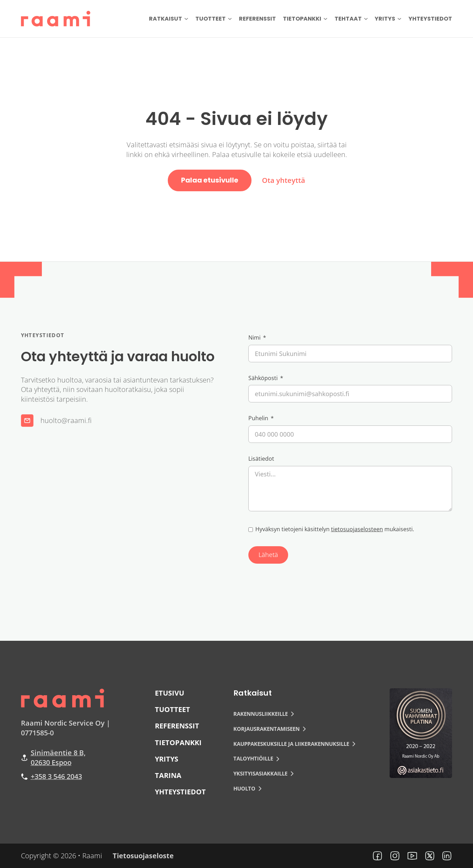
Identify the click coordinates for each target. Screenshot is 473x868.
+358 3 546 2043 (56, 776)
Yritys (385, 19)
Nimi (254, 337)
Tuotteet (211, 19)
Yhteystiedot (430, 19)
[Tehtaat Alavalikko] (366, 19)
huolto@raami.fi (66, 421)
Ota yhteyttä (284, 180)
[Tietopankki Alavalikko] (325, 19)
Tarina (168, 775)
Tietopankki (302, 19)
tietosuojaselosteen (357, 529)
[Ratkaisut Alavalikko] (186, 19)
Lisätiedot (261, 459)
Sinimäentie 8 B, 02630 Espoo (58, 757)
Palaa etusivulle (210, 180)
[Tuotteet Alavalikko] (230, 19)
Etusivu (170, 693)
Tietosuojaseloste (143, 856)
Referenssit (257, 19)
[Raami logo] (63, 697)
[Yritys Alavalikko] (399, 19)
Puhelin (258, 418)
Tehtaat (348, 19)
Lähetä (268, 555)
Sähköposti (263, 378)
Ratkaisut (166, 19)
